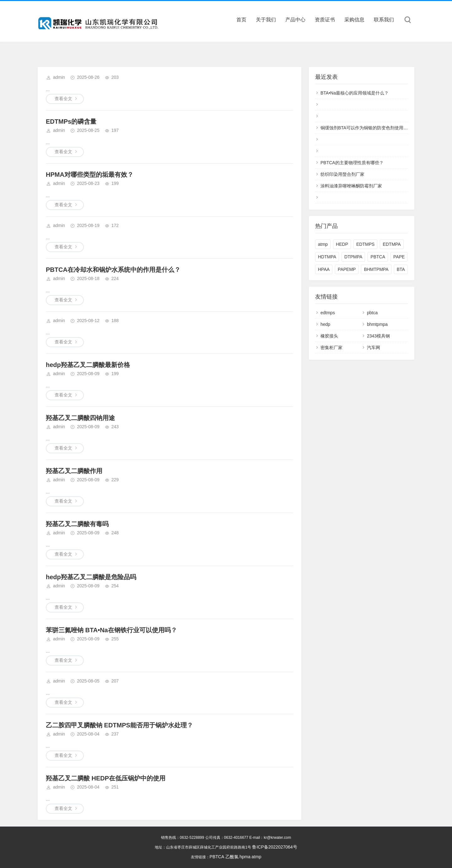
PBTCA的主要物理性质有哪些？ (352, 163)
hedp (325, 324)
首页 (241, 20)
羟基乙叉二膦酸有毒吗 (77, 524)
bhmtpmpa (377, 324)
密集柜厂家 (331, 348)
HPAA (324, 269)
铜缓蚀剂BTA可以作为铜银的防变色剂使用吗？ (366, 128)
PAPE (399, 257)
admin (59, 77)
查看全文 (63, 99)
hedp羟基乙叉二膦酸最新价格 (88, 365)
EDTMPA (392, 244)
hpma (245, 857)
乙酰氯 (232, 857)
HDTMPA (327, 257)
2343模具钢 (378, 336)
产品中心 (295, 20)
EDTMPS (365, 244)
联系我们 (384, 20)
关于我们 (266, 20)
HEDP (342, 244)
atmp (323, 244)
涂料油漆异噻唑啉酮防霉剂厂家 (351, 186)
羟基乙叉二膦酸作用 (74, 471)
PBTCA (378, 257)
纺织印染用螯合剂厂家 (342, 174)
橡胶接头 (329, 336)
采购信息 (354, 20)
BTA (401, 269)
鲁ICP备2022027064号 (274, 847)
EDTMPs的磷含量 (71, 121)
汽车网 (374, 348)
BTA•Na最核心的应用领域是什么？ (355, 93)
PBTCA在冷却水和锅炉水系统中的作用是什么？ (113, 270)
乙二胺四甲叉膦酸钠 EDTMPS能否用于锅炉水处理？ (119, 725)
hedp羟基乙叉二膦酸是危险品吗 (91, 577)
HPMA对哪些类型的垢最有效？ (90, 175)
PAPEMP (347, 269)
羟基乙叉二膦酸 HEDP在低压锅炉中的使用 (106, 778)
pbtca (372, 313)
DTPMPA (353, 257)
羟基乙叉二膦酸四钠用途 (80, 418)
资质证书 (325, 20)
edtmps (328, 313)
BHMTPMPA (376, 269)
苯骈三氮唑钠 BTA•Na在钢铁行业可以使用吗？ (111, 630)
